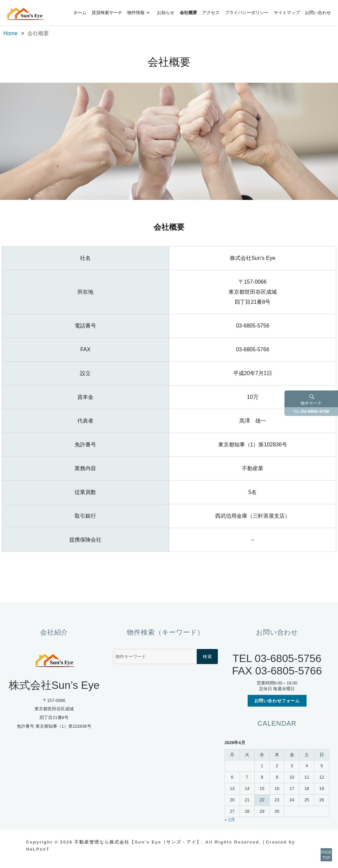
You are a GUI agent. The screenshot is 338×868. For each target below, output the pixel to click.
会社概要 (188, 12)
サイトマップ (287, 12)
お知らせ (166, 12)
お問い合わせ (318, 12)
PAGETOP (319, 848)
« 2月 (230, 820)
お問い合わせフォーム (277, 701)
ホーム (80, 12)
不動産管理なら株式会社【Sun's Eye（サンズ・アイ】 (138, 842)
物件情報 (136, 12)
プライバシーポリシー (247, 12)
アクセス (211, 12)
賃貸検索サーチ (107, 12)
